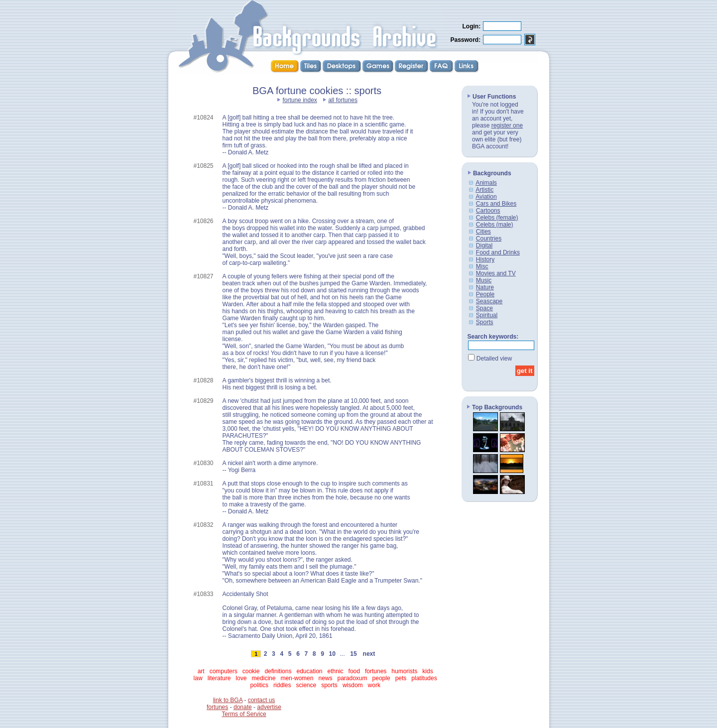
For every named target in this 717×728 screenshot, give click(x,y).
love (241, 678)
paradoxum (353, 678)
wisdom (353, 685)
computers (224, 671)
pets (401, 678)
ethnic (336, 671)
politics (259, 685)
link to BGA (228, 700)
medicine (263, 678)
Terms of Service (244, 714)
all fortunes (343, 100)
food (354, 671)
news (325, 678)
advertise (269, 707)
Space (484, 308)
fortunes (376, 671)
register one (507, 125)
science (306, 685)
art (201, 671)
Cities (483, 232)
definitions (278, 671)
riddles (282, 685)
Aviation (486, 197)
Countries (489, 239)
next (369, 654)
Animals (486, 183)
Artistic (484, 190)
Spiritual (487, 315)
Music (484, 280)
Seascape (489, 301)
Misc (482, 266)
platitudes (424, 678)
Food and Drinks (498, 252)
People (485, 294)
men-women (297, 678)
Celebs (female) (497, 218)
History (485, 259)
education (309, 671)
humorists (404, 671)
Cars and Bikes (496, 204)
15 (354, 654)
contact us (262, 700)
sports (329, 685)
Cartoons (488, 211)
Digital (484, 245)
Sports (485, 322)
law (198, 678)
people (381, 678)
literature (219, 678)
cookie (251, 671)
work (374, 685)
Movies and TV (496, 273)
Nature (485, 287)
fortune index (299, 100)
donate (243, 707)
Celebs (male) (495, 225)
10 (332, 654)
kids (427, 671)
